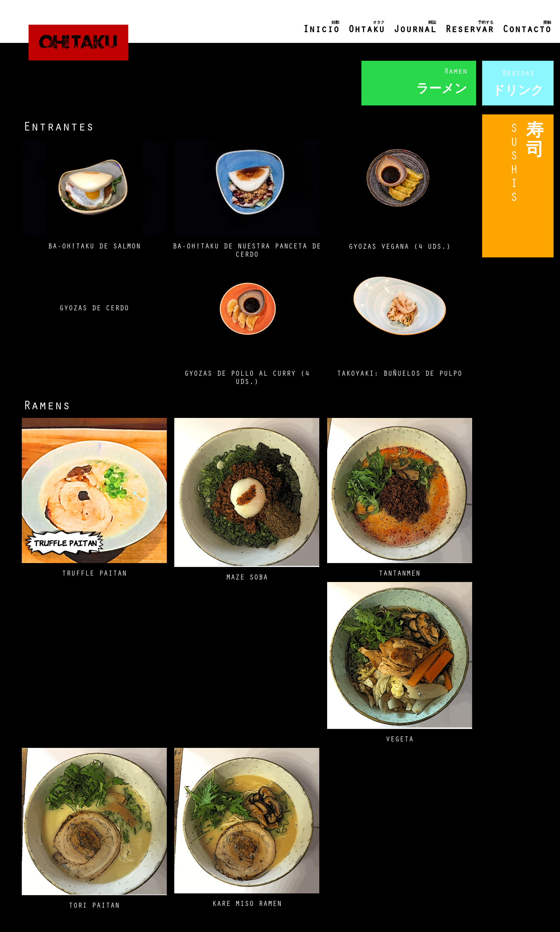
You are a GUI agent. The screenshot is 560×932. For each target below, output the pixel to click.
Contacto (527, 28)
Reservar (469, 28)
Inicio (321, 28)
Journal (415, 28)
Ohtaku (366, 28)
